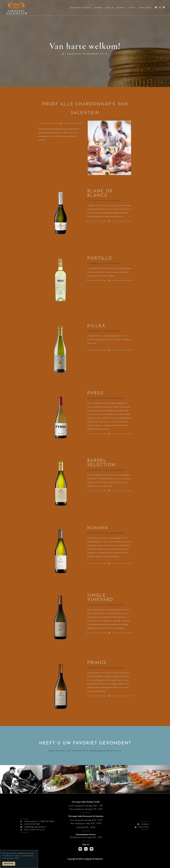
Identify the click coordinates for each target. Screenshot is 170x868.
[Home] (63, 54)
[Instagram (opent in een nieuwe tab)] (160, 7)
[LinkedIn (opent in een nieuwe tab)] (164, 7)
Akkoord (9, 864)
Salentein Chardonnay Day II (88, 54)
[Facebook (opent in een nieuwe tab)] (156, 7)
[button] (2, 779)
